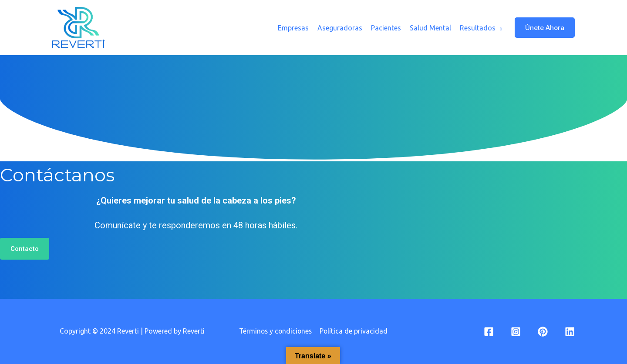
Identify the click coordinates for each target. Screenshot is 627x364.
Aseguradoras (340, 28)
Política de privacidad (355, 331)
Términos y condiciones (276, 331)
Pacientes (386, 28)
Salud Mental (430, 28)
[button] (25, 249)
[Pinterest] (543, 332)
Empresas (293, 28)
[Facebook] (489, 332)
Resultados (478, 28)
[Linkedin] (570, 332)
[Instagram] (516, 332)
